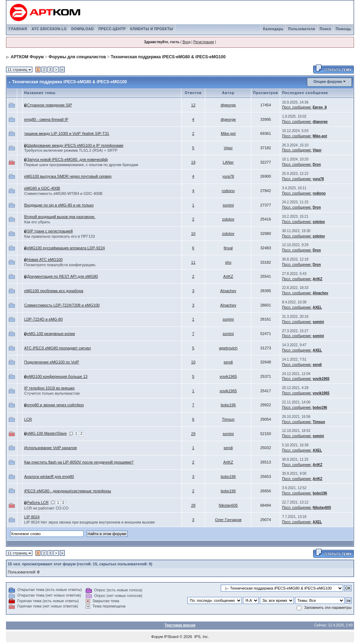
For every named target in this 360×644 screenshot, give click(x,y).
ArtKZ (228, 276)
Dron (317, 165)
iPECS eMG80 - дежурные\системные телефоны (68, 491)
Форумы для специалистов (77, 57)
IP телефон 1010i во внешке (50, 388)
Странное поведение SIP (50, 105)
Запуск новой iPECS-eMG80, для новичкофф (67, 159)
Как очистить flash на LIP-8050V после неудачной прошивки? (79, 462)
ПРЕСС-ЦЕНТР (112, 29)
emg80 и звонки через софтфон (56, 405)
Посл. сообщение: (297, 107)
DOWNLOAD (83, 29)
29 (193, 434)
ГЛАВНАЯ (18, 29)
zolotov (228, 219)
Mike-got (228, 133)
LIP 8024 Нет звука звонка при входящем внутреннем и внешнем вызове (90, 522)
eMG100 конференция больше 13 (57, 376)
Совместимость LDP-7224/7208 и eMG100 (62, 305)
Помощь (343, 29)
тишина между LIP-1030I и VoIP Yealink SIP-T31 (67, 133)
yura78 (228, 176)
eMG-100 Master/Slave (47, 433)
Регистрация (204, 42)
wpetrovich (228, 348)
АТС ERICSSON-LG (49, 29)
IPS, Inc (201, 637)
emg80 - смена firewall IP (46, 119)
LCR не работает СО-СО (46, 508)
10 (193, 234)
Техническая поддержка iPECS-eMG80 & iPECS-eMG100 (168, 57)
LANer (228, 162)
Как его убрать (37, 222)
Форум (157, 637)
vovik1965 (228, 376)
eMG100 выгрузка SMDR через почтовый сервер (68, 176)
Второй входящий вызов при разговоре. (60, 217)
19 (193, 162)
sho (228, 262)
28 (193, 505)
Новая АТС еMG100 (45, 259)
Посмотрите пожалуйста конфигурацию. (60, 265)
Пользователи (301, 29)
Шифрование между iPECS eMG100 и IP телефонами (75, 145)
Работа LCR (38, 502)
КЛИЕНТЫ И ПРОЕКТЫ (152, 29)
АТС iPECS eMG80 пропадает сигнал (58, 348)
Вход (187, 42)
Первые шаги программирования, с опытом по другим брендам (81, 165)
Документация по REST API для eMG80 (63, 276)
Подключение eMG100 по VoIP (52, 362)
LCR (28, 419)
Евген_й (320, 107)
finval (228, 248)
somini (228, 205)
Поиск (325, 29)
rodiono (228, 191)
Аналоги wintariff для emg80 (49, 477)
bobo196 (228, 405)
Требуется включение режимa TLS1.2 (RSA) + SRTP (71, 150)
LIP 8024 (32, 517)
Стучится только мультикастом (52, 393)
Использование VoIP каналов (51, 448)
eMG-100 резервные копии (51, 334)
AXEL (317, 307)
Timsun (228, 419)
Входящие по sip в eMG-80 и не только (59, 205)
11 (193, 262)
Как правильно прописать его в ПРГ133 (60, 236)
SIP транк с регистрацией (50, 231)
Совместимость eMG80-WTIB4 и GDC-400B (63, 193)
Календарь (273, 29)
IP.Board (171, 637)
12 (193, 105)
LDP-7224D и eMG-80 (43, 319)
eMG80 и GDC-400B (42, 188)
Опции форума (327, 81)
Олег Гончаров (228, 520)
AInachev (228, 291)
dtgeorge (228, 105)
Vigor (228, 148)
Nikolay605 (228, 505)
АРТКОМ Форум (27, 57)
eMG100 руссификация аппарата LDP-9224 (66, 248)
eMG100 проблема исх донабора (54, 291)
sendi (228, 362)
